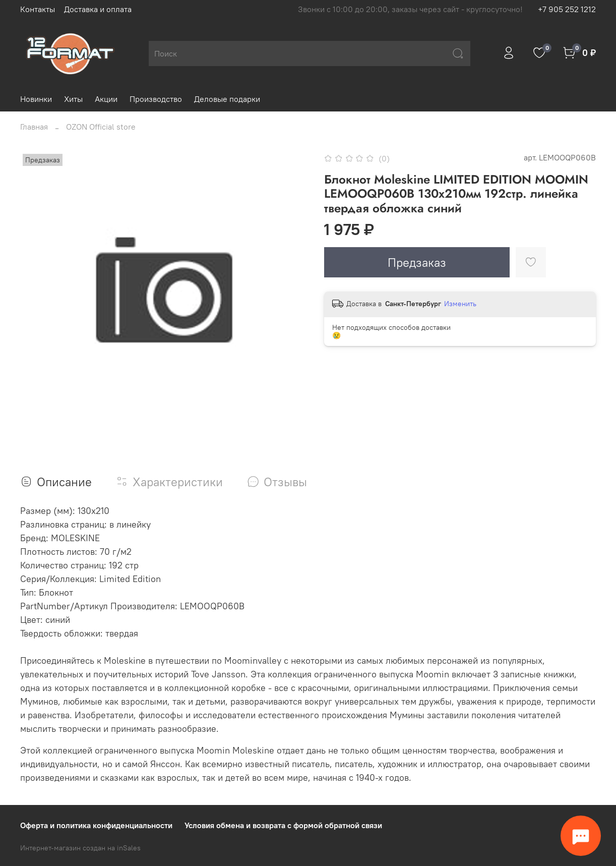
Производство (156, 99)
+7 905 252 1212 (567, 9)
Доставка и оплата (98, 9)
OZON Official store (101, 127)
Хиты (73, 99)
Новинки (36, 99)
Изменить (460, 304)
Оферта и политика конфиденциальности (96, 825)
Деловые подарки (227, 99)
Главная (34, 127)
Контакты (38, 9)
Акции (106, 99)
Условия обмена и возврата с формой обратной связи (283, 825)
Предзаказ (417, 262)
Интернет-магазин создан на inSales (80, 848)
